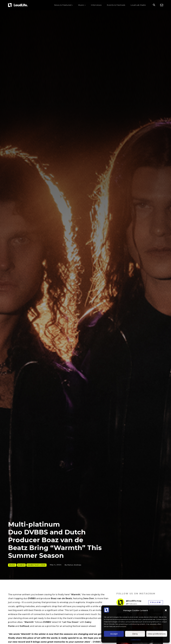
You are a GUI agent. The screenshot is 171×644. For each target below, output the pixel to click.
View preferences (157, 634)
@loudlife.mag (134, 601)
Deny (135, 634)
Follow (156, 602)
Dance (21, 565)
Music (12, 565)
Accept (114, 634)
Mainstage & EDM (36, 565)
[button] (166, 610)
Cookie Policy (136, 639)
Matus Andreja (74, 565)
